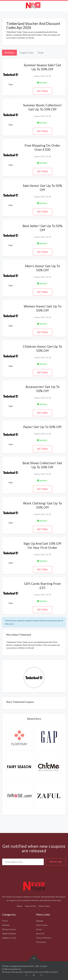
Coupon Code (26, 53)
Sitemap (40, 921)
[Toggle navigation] (38, 5)
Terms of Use (30, 906)
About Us (40, 934)
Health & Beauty (9, 934)
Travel (5, 921)
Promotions (41, 942)
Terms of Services (44, 938)
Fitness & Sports (9, 929)
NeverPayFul (23, 966)
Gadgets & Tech (9, 938)
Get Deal (43, 91)
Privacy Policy (44, 906)
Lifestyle (6, 925)
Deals (41, 53)
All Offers (9, 53)
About (19, 906)
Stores (39, 929)
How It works (42, 925)
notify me (56, 862)
